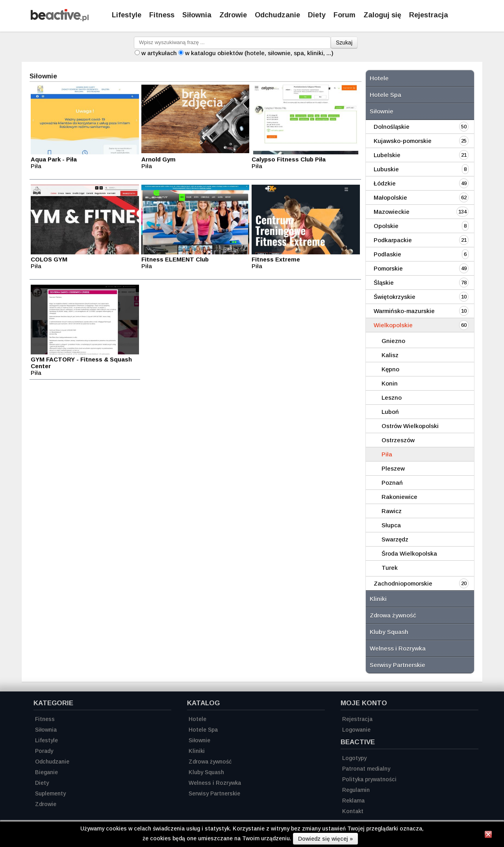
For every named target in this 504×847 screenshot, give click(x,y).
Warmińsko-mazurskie (404, 311)
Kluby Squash (389, 632)
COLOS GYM (49, 259)
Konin (390, 383)
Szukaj (344, 43)
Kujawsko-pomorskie (403, 141)
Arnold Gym (158, 159)
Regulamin (356, 790)
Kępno (390, 369)
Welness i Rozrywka (398, 648)
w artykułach (159, 53)
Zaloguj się (382, 15)
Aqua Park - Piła (54, 159)
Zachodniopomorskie (403, 583)
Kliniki (378, 599)
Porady (44, 751)
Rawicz (392, 511)
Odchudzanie (277, 15)
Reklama (353, 801)
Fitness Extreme (276, 259)
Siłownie (382, 111)
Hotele (379, 78)
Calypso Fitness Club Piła (289, 159)
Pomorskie (388, 268)
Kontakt (353, 811)
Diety (317, 15)
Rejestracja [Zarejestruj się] (429, 15)
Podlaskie (387, 254)
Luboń (390, 412)
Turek (390, 568)
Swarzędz (395, 539)
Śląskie (384, 283)
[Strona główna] (60, 19)
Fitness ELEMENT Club (175, 259)
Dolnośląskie (392, 127)
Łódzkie (385, 183)
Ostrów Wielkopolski (410, 426)
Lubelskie (387, 155)
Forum (345, 15)
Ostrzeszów (398, 440)
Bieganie (46, 772)
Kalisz (390, 355)
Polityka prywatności (369, 779)
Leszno (392, 398)
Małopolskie (390, 197)
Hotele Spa (385, 95)
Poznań (392, 483)
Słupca (391, 525)
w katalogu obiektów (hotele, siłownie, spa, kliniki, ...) (259, 53)
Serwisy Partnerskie (397, 665)
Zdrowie (233, 15)
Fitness (162, 15)
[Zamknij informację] (488, 836)
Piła (387, 454)
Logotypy (354, 758)
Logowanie (356, 730)
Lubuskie (386, 169)
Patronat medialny (366, 769)
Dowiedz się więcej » (325, 839)
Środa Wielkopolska (409, 553)
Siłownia (197, 15)
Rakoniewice (399, 497)
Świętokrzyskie (395, 297)
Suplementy (50, 793)
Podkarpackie (393, 240)
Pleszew (393, 468)
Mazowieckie (392, 212)
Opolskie (386, 226)
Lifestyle (127, 15)
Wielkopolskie (393, 325)
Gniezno (393, 341)
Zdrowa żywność (393, 615)
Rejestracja (357, 719)
